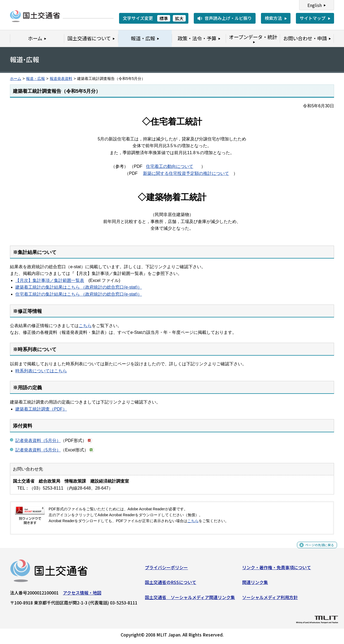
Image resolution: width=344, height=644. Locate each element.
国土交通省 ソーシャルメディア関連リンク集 (190, 599)
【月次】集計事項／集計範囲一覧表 (50, 280)
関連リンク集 (255, 584)
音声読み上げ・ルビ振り (228, 18)
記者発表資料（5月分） (38, 440)
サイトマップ (313, 18)
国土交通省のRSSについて (171, 584)
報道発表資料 (61, 79)
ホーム (16, 79)
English (315, 5)
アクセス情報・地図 (82, 595)
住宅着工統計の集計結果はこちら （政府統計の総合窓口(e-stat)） (79, 294)
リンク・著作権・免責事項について (277, 569)
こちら (85, 326)
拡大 (179, 18)
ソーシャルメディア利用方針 (270, 599)
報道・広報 (35, 79)
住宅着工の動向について (170, 166)
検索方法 (273, 18)
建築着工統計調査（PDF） (41, 409)
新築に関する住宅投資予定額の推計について (186, 173)
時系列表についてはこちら (41, 371)
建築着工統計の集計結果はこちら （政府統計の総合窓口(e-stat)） (79, 287)
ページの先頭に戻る (315, 550)
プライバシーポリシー (166, 569)
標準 (164, 18)
